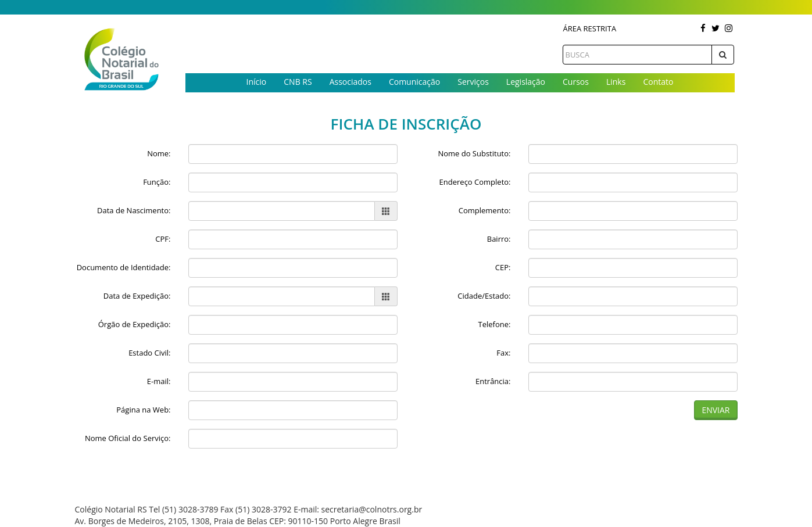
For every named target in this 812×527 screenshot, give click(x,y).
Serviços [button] (473, 82)
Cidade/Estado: (484, 296)
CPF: (163, 239)
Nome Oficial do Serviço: (128, 438)
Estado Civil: (149, 353)
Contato (658, 82)
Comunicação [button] (414, 82)
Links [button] (616, 82)
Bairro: (499, 239)
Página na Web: (143, 410)
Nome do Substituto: (474, 153)
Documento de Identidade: (124, 267)
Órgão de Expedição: (135, 324)
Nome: (159, 153)
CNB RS (298, 82)
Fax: (503, 353)
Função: (157, 182)
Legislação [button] (526, 82)
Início (257, 82)
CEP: (503, 267)
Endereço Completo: (475, 182)
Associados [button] (350, 82)
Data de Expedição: (137, 296)
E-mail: (159, 381)
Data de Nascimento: (134, 210)
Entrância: (493, 381)
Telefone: (495, 324)
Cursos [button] (576, 82)
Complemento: (485, 210)
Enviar (716, 410)
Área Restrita (589, 28)
